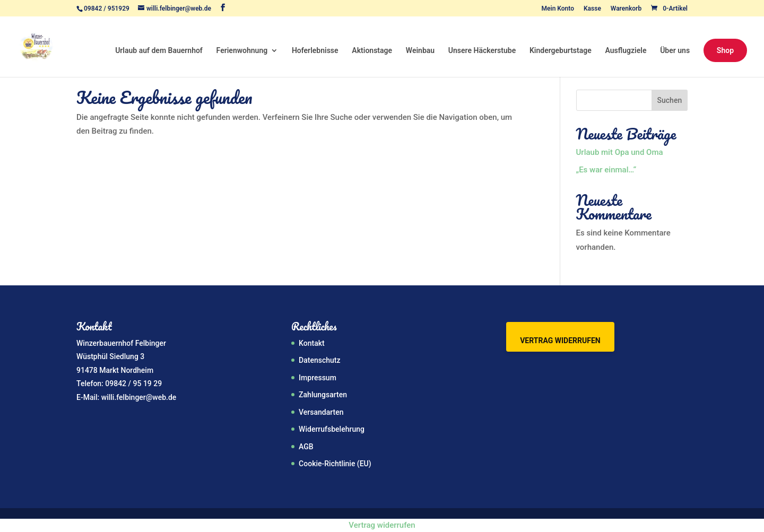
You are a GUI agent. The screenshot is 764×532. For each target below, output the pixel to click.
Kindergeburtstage (561, 51)
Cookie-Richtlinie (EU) (335, 464)
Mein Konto (558, 9)
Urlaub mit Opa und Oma (620, 152)
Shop (725, 50)
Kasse (592, 9)
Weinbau (420, 51)
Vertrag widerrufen (560, 341)
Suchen (670, 100)
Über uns (675, 51)
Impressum (318, 378)
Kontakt (312, 343)
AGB (306, 447)
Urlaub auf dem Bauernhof (159, 51)
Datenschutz (319, 360)
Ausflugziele (626, 51)
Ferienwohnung (242, 51)
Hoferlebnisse (315, 51)
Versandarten (321, 412)
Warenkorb (626, 9)
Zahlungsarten (323, 395)
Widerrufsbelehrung (332, 429)
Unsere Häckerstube (482, 51)
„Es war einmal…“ (606, 170)
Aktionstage (372, 51)
